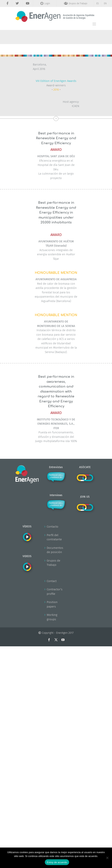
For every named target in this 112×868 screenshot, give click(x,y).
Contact (52, 581)
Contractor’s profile (55, 592)
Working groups (52, 617)
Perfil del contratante (54, 537)
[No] (107, 858)
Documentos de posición (55, 550)
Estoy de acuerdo (57, 862)
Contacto (53, 527)
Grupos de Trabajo (53, 563)
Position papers (52, 604)
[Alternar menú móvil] (95, 24)
